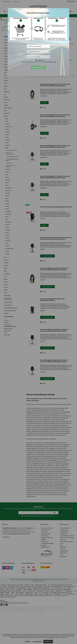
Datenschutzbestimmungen (35, 62)
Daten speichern (39, 60)
